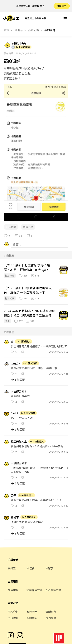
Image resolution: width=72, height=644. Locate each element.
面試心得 (34, 30)
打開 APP (62, 6)
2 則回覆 (20, 429)
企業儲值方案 (34, 590)
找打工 (12, 568)
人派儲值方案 (53, 590)
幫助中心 (32, 618)
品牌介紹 (13, 612)
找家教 (50, 568)
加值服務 (13, 590)
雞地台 (19, 30)
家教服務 (32, 612)
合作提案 (51, 618)
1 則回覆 (20, 380)
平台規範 (13, 618)
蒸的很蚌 (50, 30)
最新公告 (51, 612)
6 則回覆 (20, 483)
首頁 (7, 30)
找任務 (31, 568)
